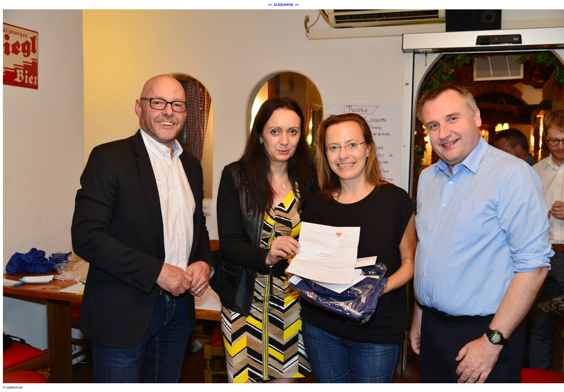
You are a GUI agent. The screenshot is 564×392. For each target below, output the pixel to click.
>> (297, 5)
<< (270, 5)
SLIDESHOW (284, 5)
